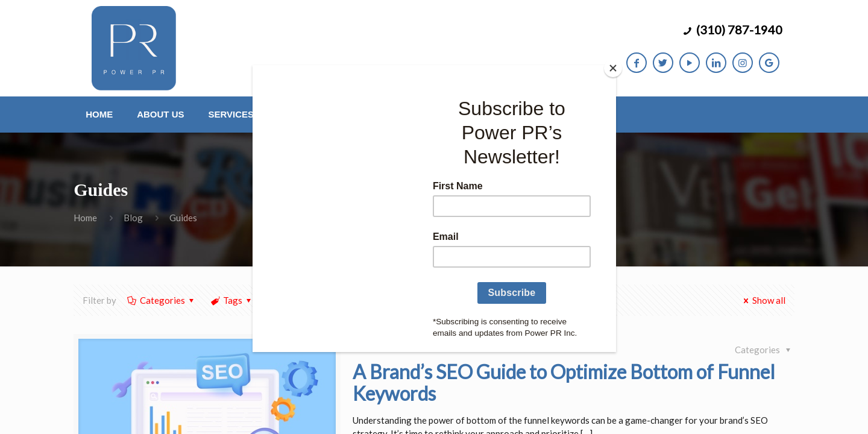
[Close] (613, 68)
